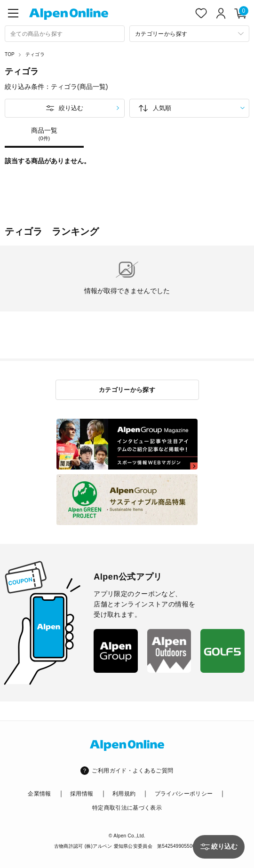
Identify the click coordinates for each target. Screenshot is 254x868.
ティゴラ (35, 54)
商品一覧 (44, 134)
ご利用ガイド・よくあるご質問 (132, 771)
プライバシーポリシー (184, 794)
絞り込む (71, 108)
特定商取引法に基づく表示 (127, 808)
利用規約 (124, 794)
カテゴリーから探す (127, 390)
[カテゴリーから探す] (189, 34)
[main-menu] (13, 13)
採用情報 (82, 794)
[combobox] (65, 34)
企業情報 (39, 794)
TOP (10, 54)
